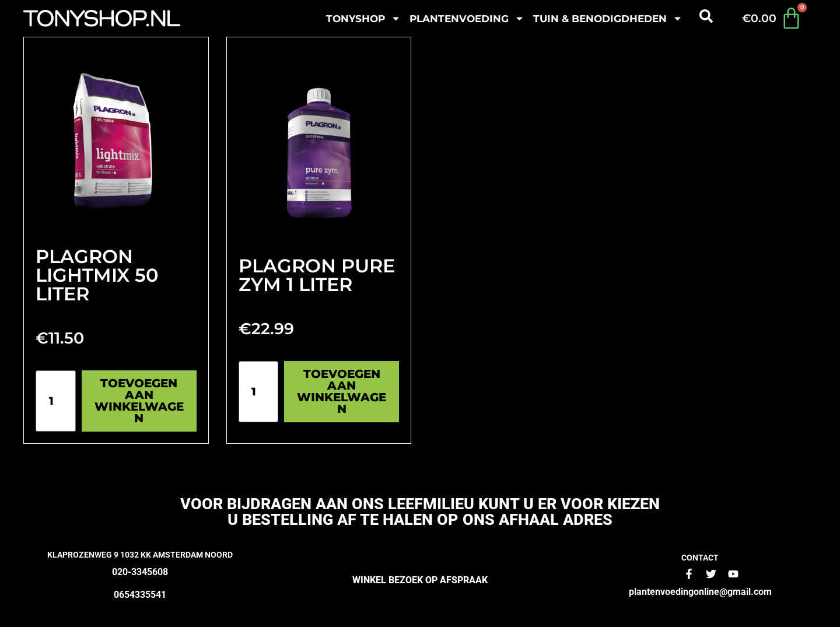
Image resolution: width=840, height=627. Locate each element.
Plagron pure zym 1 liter (317, 275)
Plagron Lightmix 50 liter (97, 275)
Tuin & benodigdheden (608, 18)
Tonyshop (363, 18)
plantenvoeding (467, 18)
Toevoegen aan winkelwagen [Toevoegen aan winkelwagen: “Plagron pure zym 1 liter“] (342, 391)
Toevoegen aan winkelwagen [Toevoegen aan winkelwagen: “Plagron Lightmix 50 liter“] (139, 401)
